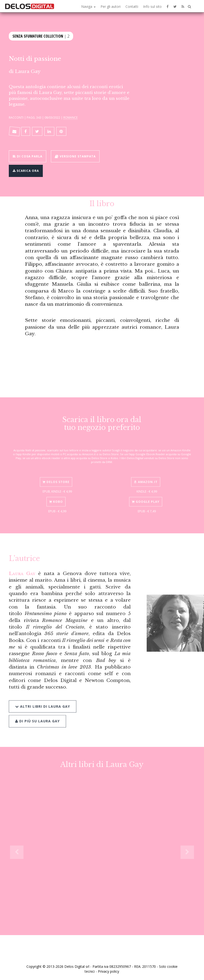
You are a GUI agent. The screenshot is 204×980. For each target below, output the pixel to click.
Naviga (88, 6)
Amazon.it (146, 477)
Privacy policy (108, 971)
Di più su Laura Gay (37, 715)
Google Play (146, 497)
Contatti (132, 6)
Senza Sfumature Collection (38, 36)
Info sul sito (152, 6)
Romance (70, 117)
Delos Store (56, 477)
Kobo (56, 497)
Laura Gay (28, 71)
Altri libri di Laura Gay (43, 700)
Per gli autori (111, 6)
